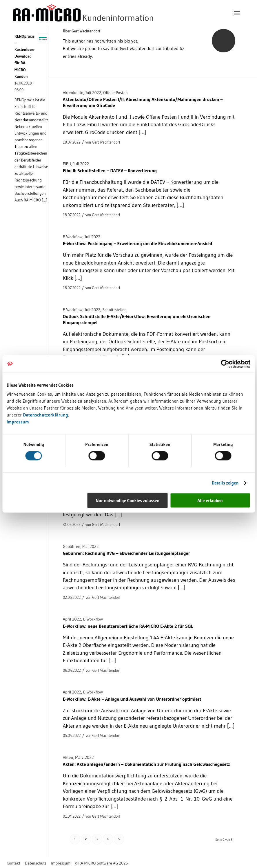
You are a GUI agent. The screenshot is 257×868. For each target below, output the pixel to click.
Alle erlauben (210, 501)
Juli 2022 (93, 93)
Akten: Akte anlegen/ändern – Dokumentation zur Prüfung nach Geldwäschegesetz (146, 764)
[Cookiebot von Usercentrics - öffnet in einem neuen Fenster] (225, 364)
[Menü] (237, 13)
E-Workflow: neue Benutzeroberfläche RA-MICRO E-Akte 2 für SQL (128, 626)
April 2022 (72, 619)
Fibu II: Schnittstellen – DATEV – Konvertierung (110, 170)
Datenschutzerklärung (46, 415)
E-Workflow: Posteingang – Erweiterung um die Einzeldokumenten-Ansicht (138, 243)
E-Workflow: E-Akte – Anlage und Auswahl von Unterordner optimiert (132, 699)
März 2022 (84, 757)
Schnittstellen (114, 310)
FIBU (67, 164)
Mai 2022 (90, 546)
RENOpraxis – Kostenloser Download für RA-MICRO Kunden (25, 56)
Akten (68, 757)
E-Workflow (73, 237)
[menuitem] (237, 13)
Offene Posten (115, 93)
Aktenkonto (73, 93)
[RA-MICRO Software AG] (107, 13)
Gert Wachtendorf (106, 142)
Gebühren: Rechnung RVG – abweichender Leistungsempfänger (126, 553)
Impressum (18, 422)
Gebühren (72, 546)
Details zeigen (225, 483)
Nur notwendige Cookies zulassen (127, 501)
